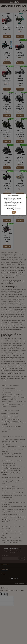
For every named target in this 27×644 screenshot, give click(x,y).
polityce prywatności (12, 205)
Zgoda (14, 212)
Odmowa (18, 209)
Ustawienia (11, 209)
